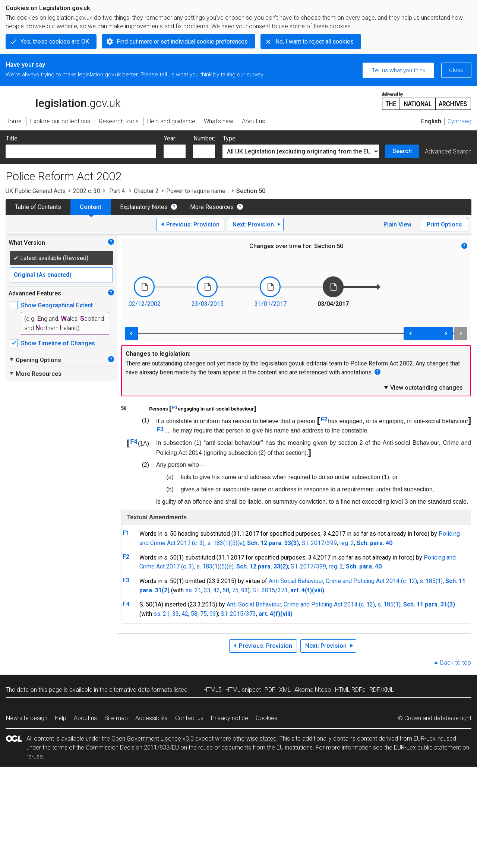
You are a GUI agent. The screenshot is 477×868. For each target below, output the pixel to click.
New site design (27, 718)
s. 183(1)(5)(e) (226, 543)
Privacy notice (230, 718)
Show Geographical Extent (57, 305)
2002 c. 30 (87, 191)
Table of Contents (38, 207)
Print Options (444, 224)
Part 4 (117, 191)
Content (91, 207)
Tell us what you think (399, 70)
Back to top (456, 663)
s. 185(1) (431, 581)
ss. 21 (193, 590)
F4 (134, 442)
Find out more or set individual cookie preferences (182, 42)
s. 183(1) (208, 566)
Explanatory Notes (144, 207)
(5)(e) (227, 566)
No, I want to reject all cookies (315, 42)
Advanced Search (448, 151)
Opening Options (35, 360)
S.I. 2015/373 (270, 590)
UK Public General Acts (36, 191)
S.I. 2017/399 (319, 543)
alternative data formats (141, 690)
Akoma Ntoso (313, 690)
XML (285, 690)
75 (235, 590)
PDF (270, 690)
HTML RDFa (350, 690)
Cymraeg (459, 121)
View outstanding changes (423, 387)
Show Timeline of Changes (58, 343)
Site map (116, 718)
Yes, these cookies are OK (55, 42)
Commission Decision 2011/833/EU (132, 747)
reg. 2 (347, 543)
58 (226, 590)
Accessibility (151, 718)
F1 (175, 407)
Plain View (397, 224)
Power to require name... (198, 191)
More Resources (212, 207)
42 (217, 590)
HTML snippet (243, 690)
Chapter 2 (146, 191)
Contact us (189, 718)
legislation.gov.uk (63, 101)
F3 (160, 429)
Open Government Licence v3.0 (153, 739)
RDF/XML (382, 690)
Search (402, 151)
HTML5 (213, 690)
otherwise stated (255, 739)
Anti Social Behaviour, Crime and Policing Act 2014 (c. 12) (343, 581)
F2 (324, 419)
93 (244, 590)
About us (85, 718)
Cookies (266, 718)
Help (61, 718)
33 (207, 590)
